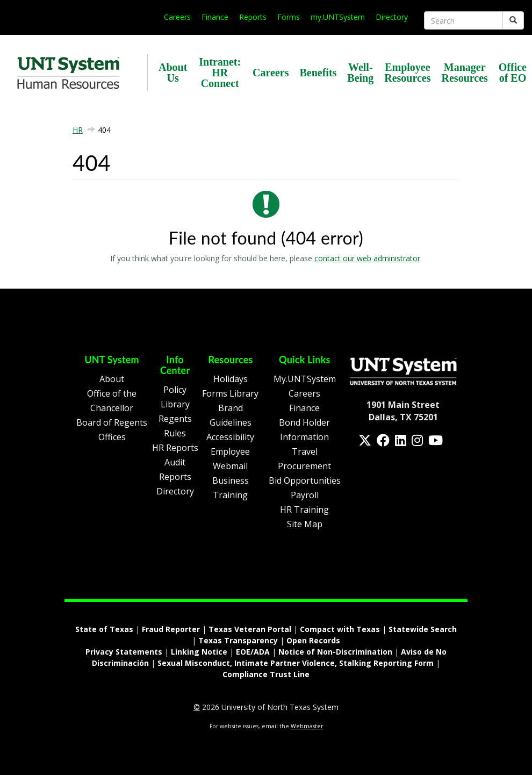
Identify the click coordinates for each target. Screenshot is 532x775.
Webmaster (307, 726)
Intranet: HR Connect (220, 73)
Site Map (305, 524)
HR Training (304, 510)
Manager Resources (465, 73)
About (112, 379)
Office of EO (513, 73)
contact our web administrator (367, 258)
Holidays (231, 379)
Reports (253, 17)
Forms (289, 17)
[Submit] (513, 20)
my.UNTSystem (338, 17)
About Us (173, 73)
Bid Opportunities (305, 480)
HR (78, 130)
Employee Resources (407, 73)
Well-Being (360, 73)
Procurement (304, 466)
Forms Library (230, 393)
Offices (112, 437)
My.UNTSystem (305, 379)
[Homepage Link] (403, 370)
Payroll (305, 495)
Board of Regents (112, 422)
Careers (177, 17)
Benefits (318, 73)
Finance (215, 17)
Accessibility (230, 437)
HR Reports (175, 448)
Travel (305, 451)
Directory (392, 17)
